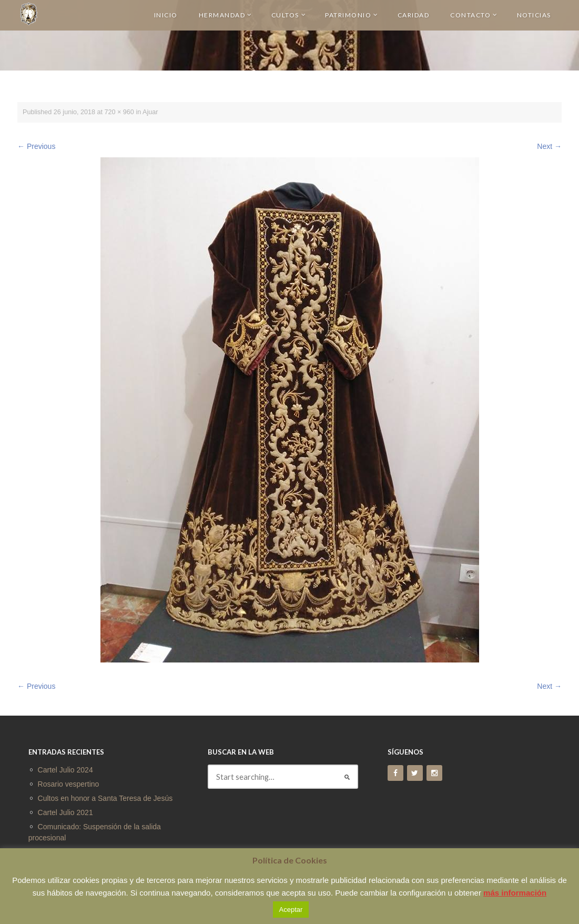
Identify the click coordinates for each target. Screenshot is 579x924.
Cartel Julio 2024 (65, 770)
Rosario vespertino (69, 784)
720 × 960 (119, 112)
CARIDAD (414, 15)
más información (515, 893)
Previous (36, 146)
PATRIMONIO (352, 15)
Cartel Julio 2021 (65, 812)
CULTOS (289, 15)
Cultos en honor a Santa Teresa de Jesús (105, 798)
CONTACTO (474, 15)
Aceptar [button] (291, 910)
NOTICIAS (534, 15)
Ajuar (150, 112)
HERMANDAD (226, 15)
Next (549, 146)
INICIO (166, 15)
